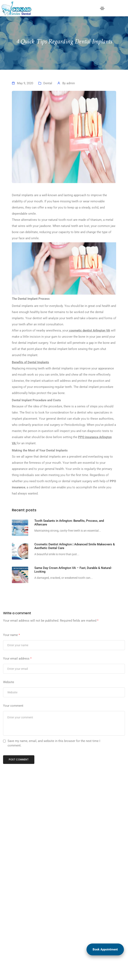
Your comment (13, 706)
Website (9, 682)
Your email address (17, 659)
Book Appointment (105, 949)
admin (71, 83)
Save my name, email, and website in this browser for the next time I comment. (54, 743)
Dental (48, 83)
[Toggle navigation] (102, 8)
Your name (11, 635)
